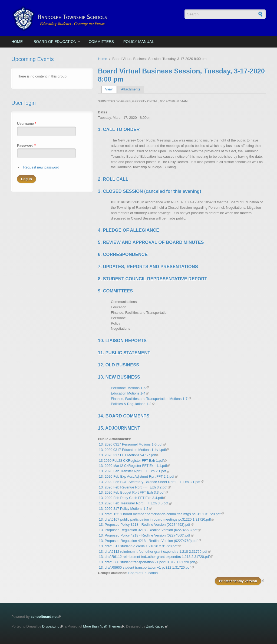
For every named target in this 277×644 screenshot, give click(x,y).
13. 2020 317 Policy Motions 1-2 (124, 509)
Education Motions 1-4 (128, 393)
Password (26, 145)
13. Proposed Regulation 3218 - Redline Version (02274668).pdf (148, 530)
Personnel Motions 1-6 (128, 388)
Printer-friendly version (238, 581)
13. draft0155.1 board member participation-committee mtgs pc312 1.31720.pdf (160, 514)
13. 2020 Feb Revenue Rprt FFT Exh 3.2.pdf (133, 487)
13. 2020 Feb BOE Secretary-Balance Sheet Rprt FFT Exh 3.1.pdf (150, 482)
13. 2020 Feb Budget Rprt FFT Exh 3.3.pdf (132, 492)
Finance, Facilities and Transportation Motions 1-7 (149, 399)
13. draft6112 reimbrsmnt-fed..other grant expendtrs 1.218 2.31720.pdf (153, 552)
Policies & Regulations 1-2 (131, 404)
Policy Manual (139, 42)
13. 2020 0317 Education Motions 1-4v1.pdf (133, 450)
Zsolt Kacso (155, 626)
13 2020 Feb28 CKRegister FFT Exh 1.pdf (131, 461)
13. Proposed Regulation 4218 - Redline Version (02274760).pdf (148, 541)
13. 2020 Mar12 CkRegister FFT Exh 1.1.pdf (133, 466)
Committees (101, 42)
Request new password (41, 167)
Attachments (131, 89)
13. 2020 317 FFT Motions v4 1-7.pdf (127, 455)
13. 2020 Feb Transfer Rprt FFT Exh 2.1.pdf (133, 471)
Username (27, 124)
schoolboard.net (44, 617)
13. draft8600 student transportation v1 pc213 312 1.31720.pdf (147, 562)
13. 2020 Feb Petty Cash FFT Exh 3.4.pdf (131, 498)
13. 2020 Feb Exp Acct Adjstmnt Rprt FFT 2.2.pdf (137, 476)
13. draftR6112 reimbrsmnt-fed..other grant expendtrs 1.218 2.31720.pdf (154, 557)
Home (17, 42)
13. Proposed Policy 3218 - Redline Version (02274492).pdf (145, 525)
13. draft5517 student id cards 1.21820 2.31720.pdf (138, 546)
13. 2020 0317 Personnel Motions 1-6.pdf (131, 444)
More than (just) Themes (102, 626)
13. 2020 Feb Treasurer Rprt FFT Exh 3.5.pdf (134, 503)
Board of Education (55, 42)
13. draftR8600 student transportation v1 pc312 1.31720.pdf (145, 567)
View (111, 89)
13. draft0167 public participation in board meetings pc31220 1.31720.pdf (155, 519)
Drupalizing (51, 626)
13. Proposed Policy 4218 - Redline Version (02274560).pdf (145, 535)
